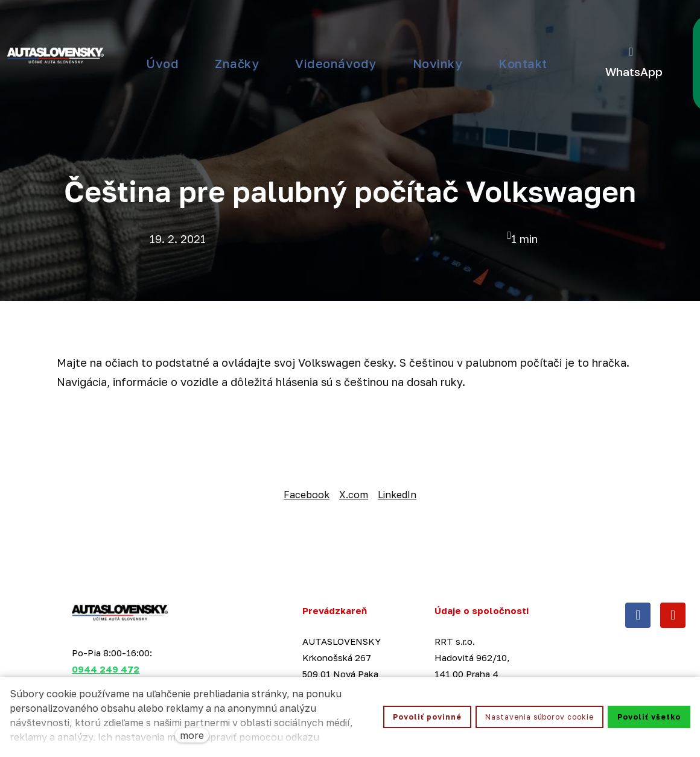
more (192, 735)
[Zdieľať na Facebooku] (307, 446)
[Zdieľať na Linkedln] (397, 446)
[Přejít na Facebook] (638, 566)
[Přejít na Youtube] (673, 566)
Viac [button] (322, 36)
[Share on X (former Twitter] (354, 446)
